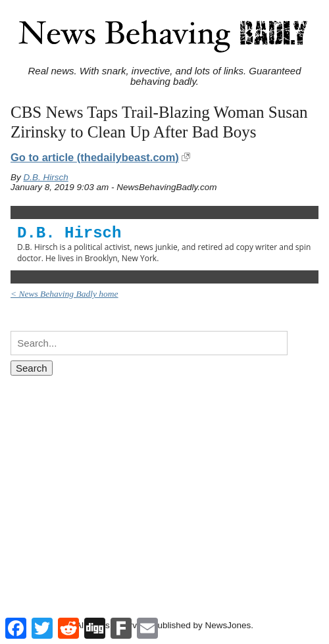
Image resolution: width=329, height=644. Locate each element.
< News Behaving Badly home (64, 294)
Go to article (95, 157)
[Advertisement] (164, 484)
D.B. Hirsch (46, 177)
